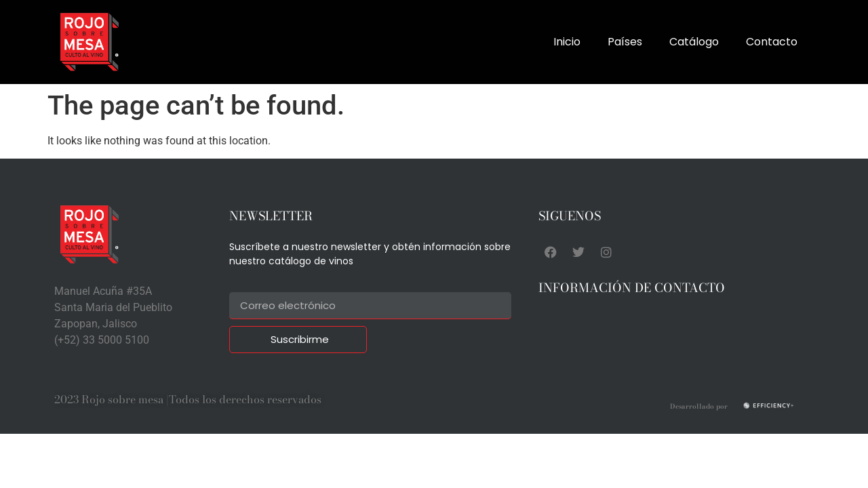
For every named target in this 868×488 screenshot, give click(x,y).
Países (625, 42)
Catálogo (694, 42)
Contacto (772, 42)
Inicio (567, 42)
